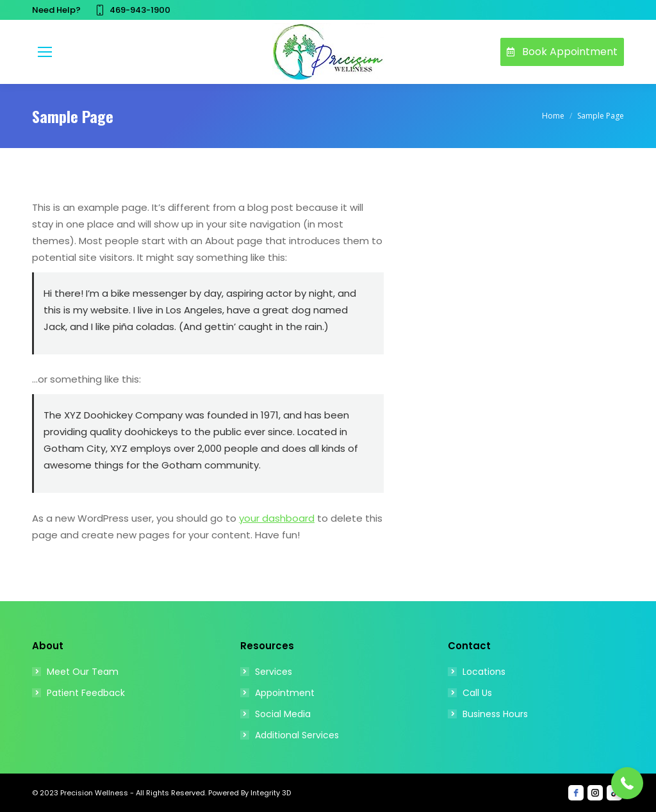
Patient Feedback (86, 693)
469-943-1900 (132, 10)
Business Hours (495, 714)
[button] (627, 783)
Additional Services (297, 735)
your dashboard (277, 518)
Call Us (477, 693)
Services (274, 672)
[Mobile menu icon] (45, 52)
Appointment (285, 693)
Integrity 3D (270, 793)
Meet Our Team (83, 672)
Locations (484, 672)
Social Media (283, 714)
